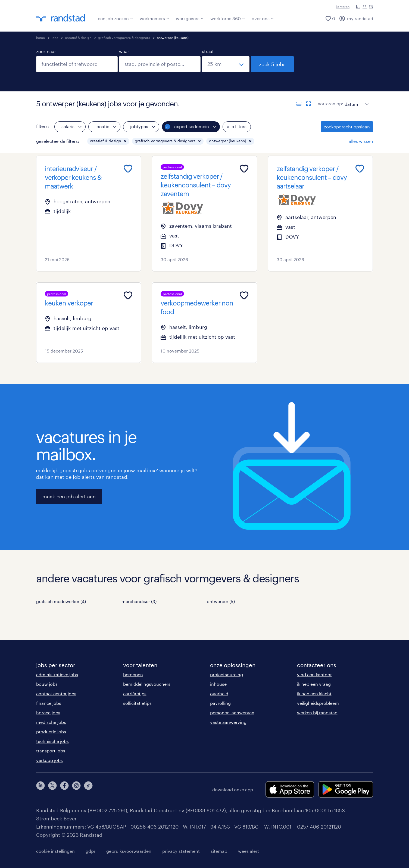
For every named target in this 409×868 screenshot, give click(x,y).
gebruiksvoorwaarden (129, 851)
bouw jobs (47, 684)
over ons (263, 18)
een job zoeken (115, 18)
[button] (125, 141)
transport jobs (51, 751)
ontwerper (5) (221, 601)
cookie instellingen (55, 851)
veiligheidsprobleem (318, 703)
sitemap (219, 851)
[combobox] (77, 64)
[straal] (226, 64)
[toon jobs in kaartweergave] (308, 104)
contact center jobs (56, 694)
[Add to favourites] (128, 169)
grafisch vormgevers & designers (124, 38)
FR (365, 7)
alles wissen (361, 141)
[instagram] (76, 789)
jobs (55, 38)
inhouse (218, 684)
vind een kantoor (314, 674)
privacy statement (181, 851)
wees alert (249, 851)
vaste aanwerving (228, 722)
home (40, 38)
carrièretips (135, 694)
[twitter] (52, 789)
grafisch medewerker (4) (61, 601)
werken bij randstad (317, 713)
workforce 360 (228, 18)
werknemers (154, 18)
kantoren (343, 7)
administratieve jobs (57, 674)
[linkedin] (40, 789)
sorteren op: (331, 104)
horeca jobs (48, 713)
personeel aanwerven (232, 713)
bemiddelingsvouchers (147, 684)
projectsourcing (227, 674)
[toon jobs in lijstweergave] (299, 104)
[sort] (355, 100)
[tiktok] (88, 789)
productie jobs (51, 732)
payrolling (220, 703)
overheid (219, 694)
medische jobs (51, 722)
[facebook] (64, 789)
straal (208, 51)
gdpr (90, 851)
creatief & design (78, 38)
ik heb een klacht (314, 694)
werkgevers (190, 18)
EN (371, 7)
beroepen (133, 674)
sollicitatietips (137, 703)
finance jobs (49, 703)
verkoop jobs (49, 760)
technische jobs (52, 741)
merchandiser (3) (139, 601)
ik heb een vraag (314, 684)
